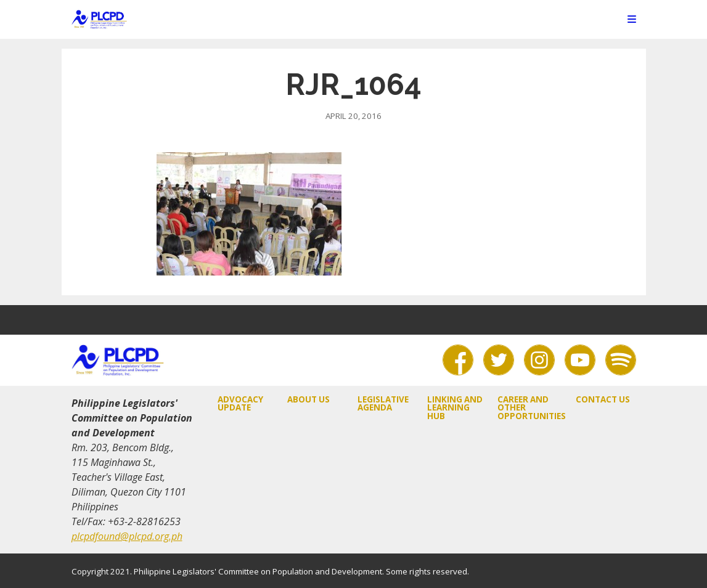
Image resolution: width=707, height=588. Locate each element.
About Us (309, 399)
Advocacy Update (240, 403)
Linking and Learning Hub (455, 408)
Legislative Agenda (383, 403)
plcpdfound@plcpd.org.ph (127, 536)
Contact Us (603, 399)
